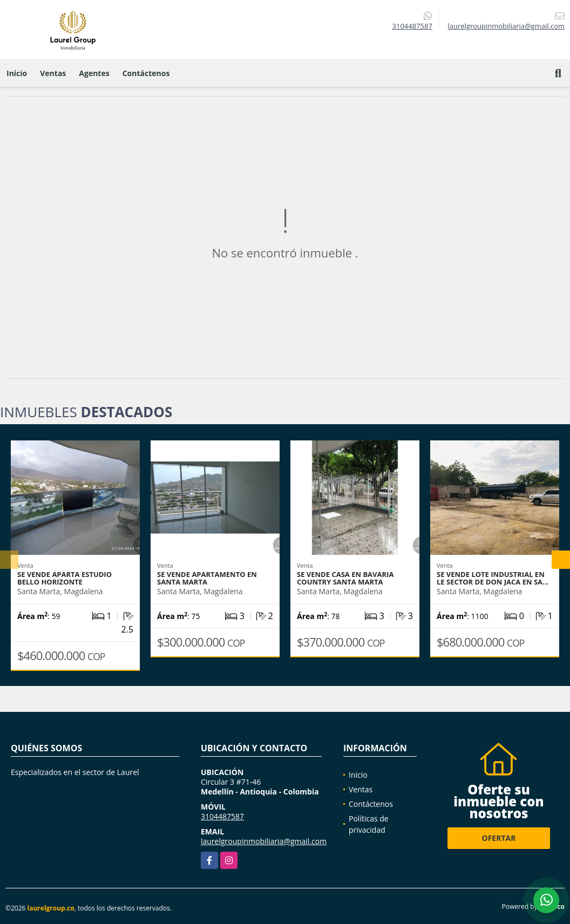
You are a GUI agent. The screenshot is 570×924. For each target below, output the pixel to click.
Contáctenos (146, 73)
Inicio (17, 73)
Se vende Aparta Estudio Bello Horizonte (65, 578)
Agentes (94, 73)
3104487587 (412, 26)
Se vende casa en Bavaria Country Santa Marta (345, 578)
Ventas (53, 73)
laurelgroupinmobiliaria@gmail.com (264, 841)
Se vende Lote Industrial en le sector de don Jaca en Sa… (493, 578)
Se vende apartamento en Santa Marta (207, 578)
